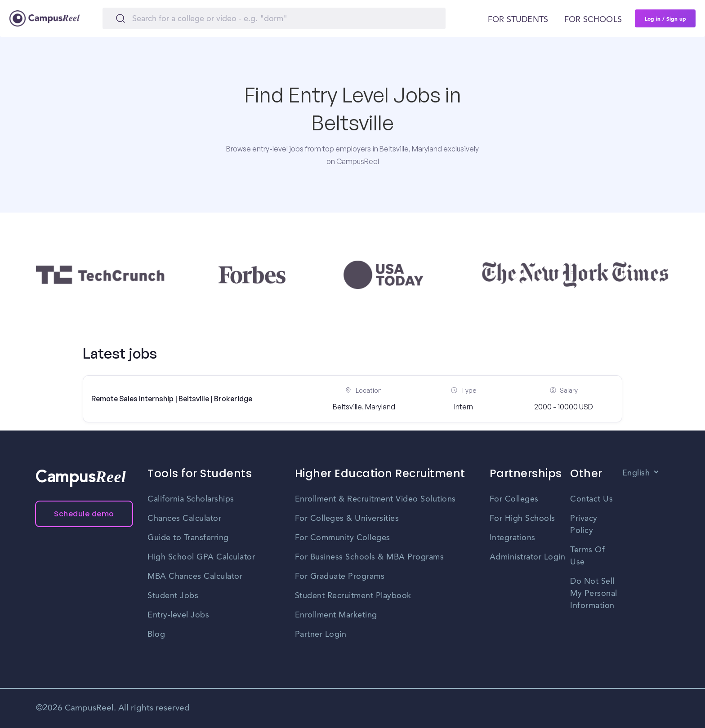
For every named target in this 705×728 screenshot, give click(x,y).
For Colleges (514, 499)
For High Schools (522, 519)
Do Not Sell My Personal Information (594, 594)
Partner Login (321, 635)
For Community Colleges (343, 538)
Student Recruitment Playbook (353, 596)
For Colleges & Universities (347, 519)
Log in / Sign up (665, 18)
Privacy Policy (584, 525)
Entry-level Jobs (178, 615)
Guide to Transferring (188, 538)
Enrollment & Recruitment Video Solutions (375, 499)
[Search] (274, 18)
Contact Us (591, 499)
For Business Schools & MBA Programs (370, 557)
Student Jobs (173, 596)
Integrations (513, 538)
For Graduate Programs (340, 577)
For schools (593, 20)
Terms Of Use (587, 556)
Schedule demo (84, 514)
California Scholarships (191, 499)
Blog (156, 635)
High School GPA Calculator (201, 557)
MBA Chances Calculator (195, 577)
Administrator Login (528, 557)
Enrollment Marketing (336, 615)
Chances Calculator (184, 519)
